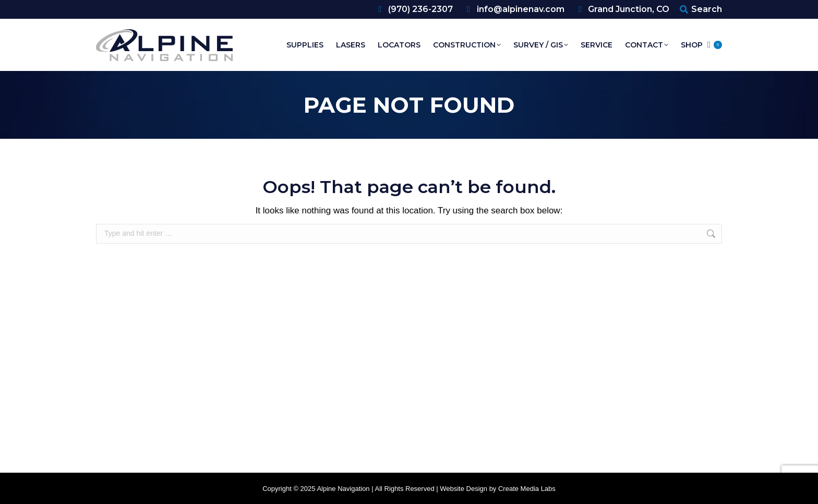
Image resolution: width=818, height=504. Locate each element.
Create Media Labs (527, 489)
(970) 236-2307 (414, 9)
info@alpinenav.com (514, 9)
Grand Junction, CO (622, 9)
